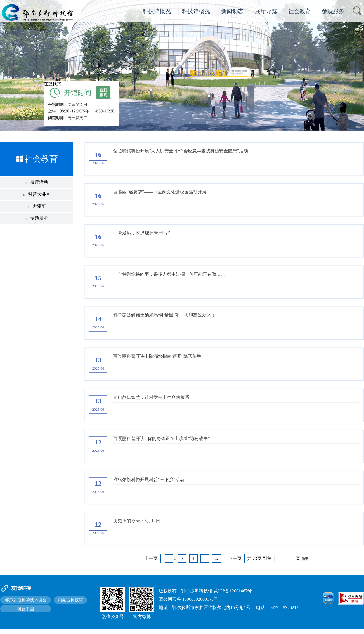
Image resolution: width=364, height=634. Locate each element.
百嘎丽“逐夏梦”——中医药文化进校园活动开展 (160, 192)
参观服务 (333, 11)
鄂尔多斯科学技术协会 (26, 600)
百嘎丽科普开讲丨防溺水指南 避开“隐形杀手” (158, 356)
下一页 (235, 558)
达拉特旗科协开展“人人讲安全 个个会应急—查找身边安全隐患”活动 (181, 151)
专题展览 (37, 218)
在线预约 (53, 84)
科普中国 (26, 609)
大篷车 (37, 206)
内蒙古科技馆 (70, 600)
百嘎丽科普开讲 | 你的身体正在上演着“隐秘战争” (161, 438)
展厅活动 (37, 182)
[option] (182, 65)
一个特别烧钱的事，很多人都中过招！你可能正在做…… (169, 274)
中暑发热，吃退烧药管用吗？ (142, 233)
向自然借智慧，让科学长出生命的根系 (151, 397)
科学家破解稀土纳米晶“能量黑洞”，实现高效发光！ (164, 315)
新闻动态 (232, 11)
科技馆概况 (157, 11)
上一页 (151, 558)
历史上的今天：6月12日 (137, 521)
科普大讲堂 (37, 194)
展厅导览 (266, 11)
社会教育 (299, 11)
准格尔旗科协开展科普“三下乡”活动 (149, 480)
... (216, 558)
